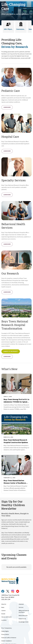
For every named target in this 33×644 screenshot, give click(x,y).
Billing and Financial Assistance (24, 612)
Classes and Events (7, 617)
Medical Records (23, 616)
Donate (3, 614)
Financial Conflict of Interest (9, 638)
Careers (4, 611)
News (3, 607)
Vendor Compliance (7, 641)
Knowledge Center (24, 622)
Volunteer (21, 604)
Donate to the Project (11, 351)
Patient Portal (22, 619)
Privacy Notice (5, 635)
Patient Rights (5, 631)
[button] (8, 27)
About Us (4, 604)
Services (21, 607)
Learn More (7, 107)
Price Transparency (7, 628)
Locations (4, 620)
